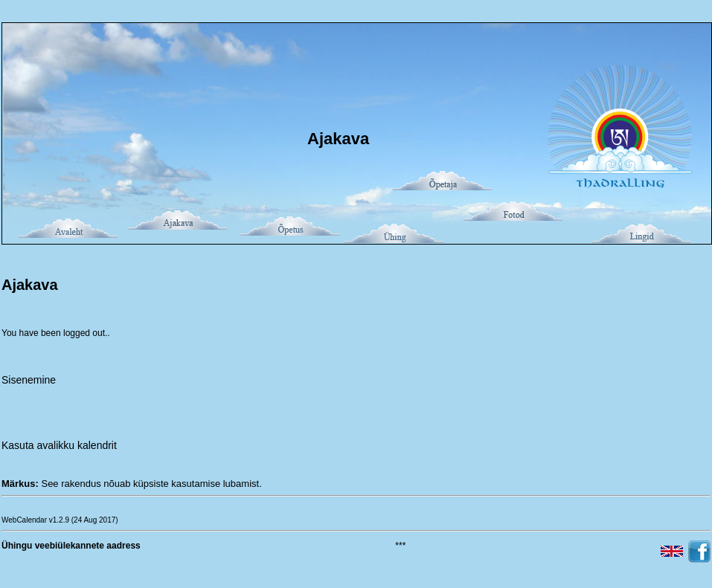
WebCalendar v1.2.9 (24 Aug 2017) (60, 520)
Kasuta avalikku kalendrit (59, 445)
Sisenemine (29, 380)
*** (400, 546)
